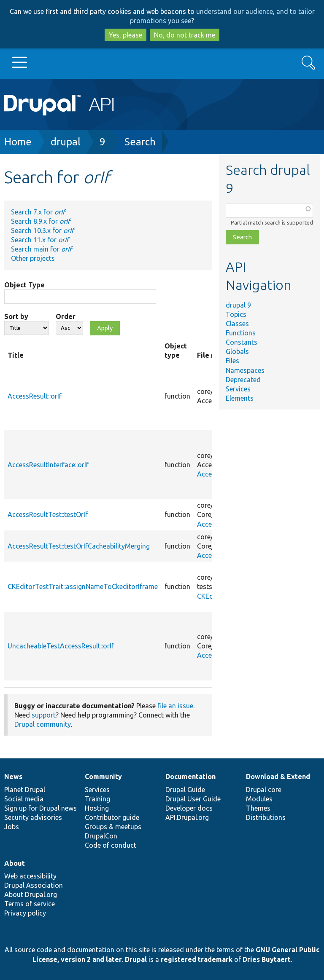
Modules (259, 799)
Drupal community (43, 724)
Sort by (16, 316)
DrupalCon (101, 836)
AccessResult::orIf (35, 396)
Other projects (33, 258)
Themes (258, 808)
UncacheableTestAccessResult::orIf (61, 646)
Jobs (12, 827)
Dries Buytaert (267, 959)
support (44, 715)
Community (103, 777)
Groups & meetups (113, 827)
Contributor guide (112, 817)
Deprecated (243, 380)
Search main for (41, 249)
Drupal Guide (185, 790)
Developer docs (189, 808)
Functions (241, 333)
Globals (237, 351)
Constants (242, 342)
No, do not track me (185, 35)
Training (97, 799)
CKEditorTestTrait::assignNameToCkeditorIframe (83, 586)
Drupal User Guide (193, 799)
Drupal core (264, 790)
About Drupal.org (31, 894)
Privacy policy (25, 913)
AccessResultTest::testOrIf (48, 514)
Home (18, 142)
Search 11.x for (40, 240)
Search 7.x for (38, 212)
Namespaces (245, 370)
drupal (66, 142)
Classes (237, 324)
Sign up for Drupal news (40, 808)
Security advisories (33, 817)
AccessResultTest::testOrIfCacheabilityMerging (79, 546)
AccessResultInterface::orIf (48, 465)
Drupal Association (34, 885)
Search (140, 142)
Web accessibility (30, 876)
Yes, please (126, 35)
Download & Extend (278, 777)
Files (232, 361)
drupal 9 (238, 305)
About (15, 863)
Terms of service (30, 904)
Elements (240, 398)
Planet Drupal (25, 790)
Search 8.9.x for (40, 221)
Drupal (136, 959)
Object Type (24, 285)
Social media (24, 799)
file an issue (175, 706)
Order (66, 316)
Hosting (97, 808)
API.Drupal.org (187, 817)
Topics (236, 314)
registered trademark (197, 959)
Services (238, 389)
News (13, 777)
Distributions (266, 817)
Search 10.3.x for (42, 230)
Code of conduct (111, 845)
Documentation (190, 777)
